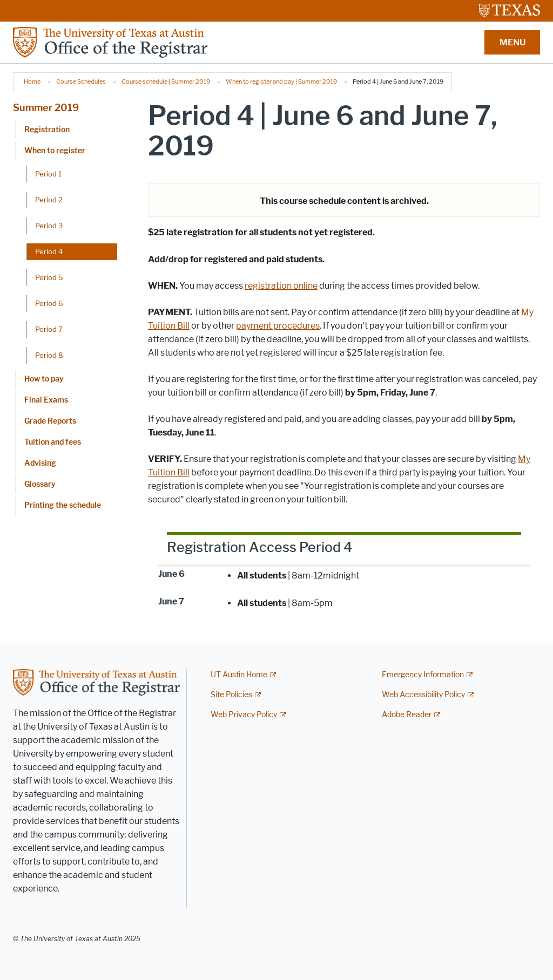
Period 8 (49, 355)
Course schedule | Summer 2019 (166, 81)
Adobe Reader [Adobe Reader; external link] (407, 715)
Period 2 (49, 200)
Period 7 (49, 329)
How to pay (44, 379)
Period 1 (48, 174)
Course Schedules (81, 81)
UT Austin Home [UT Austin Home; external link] (239, 675)
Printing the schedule (63, 505)
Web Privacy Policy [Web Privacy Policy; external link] (244, 715)
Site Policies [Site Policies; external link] (231, 695)
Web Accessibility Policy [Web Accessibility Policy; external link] (423, 695)
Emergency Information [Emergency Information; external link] (423, 675)
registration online (281, 286)
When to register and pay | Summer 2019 (281, 81)
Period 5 (49, 277)
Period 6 (49, 303)
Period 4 (49, 251)
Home (32, 81)
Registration (47, 130)
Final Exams (46, 400)
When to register (55, 151)
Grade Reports (50, 421)
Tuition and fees (53, 442)
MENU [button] (512, 42)
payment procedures (278, 326)
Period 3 (49, 226)
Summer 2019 (46, 108)
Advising (40, 463)
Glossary (40, 484)
